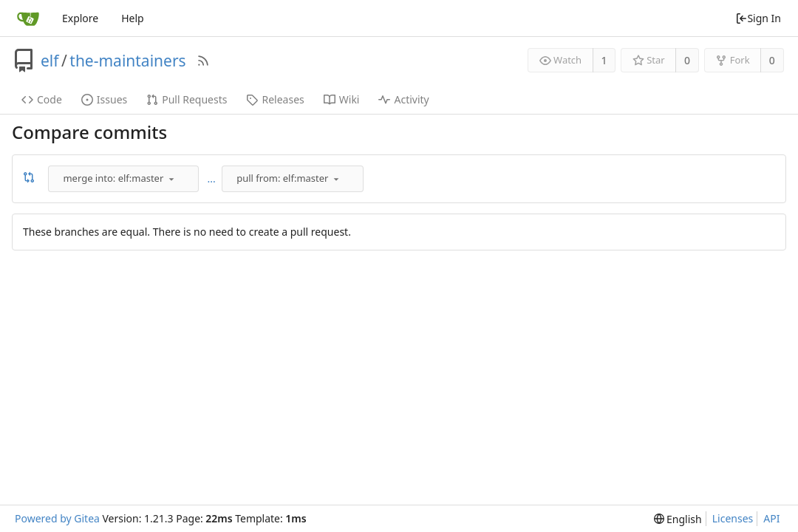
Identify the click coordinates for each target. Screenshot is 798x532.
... (212, 178)
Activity (403, 99)
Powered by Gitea (57, 518)
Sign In (758, 18)
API (771, 518)
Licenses (733, 518)
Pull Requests (187, 99)
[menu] (171, 179)
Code (42, 99)
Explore (80, 18)
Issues (104, 99)
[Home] (28, 18)
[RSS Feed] (203, 61)
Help (133, 18)
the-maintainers (127, 61)
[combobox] (125, 179)
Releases (275, 99)
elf (50, 61)
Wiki (342, 99)
